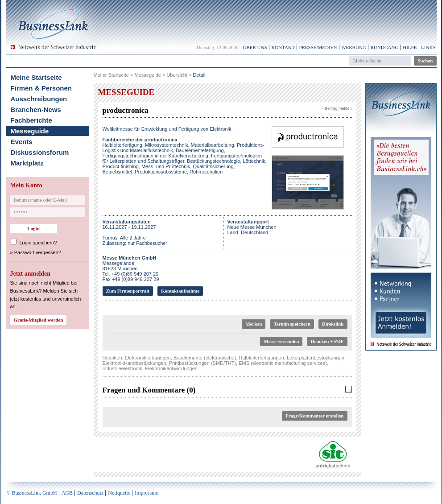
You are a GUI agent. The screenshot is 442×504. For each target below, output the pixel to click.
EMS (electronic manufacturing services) (283, 363)
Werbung (354, 47)
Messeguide (30, 131)
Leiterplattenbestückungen (316, 358)
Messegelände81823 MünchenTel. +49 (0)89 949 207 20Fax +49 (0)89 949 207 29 (131, 269)
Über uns (255, 47)
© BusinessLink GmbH (32, 493)
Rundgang (384, 47)
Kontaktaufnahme (180, 291)
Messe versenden (281, 341)
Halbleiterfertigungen (261, 358)
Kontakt (283, 47)
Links (428, 47)
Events (22, 142)
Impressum (147, 493)
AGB (67, 493)
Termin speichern (292, 324)
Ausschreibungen (39, 99)
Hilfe (410, 47)
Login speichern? (38, 243)
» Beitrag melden (336, 108)
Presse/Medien (318, 47)
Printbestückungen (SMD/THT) (202, 363)
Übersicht (177, 75)
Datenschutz (90, 493)
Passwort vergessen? (38, 252)
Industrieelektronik (122, 368)
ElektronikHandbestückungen (134, 363)
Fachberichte (31, 120)
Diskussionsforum (40, 152)
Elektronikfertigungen (148, 358)
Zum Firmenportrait (128, 291)
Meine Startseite (36, 77)
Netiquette (119, 493)
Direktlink (333, 324)
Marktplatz (27, 163)
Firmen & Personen (41, 88)
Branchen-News (36, 109)
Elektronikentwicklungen (171, 368)
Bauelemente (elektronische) (205, 358)
